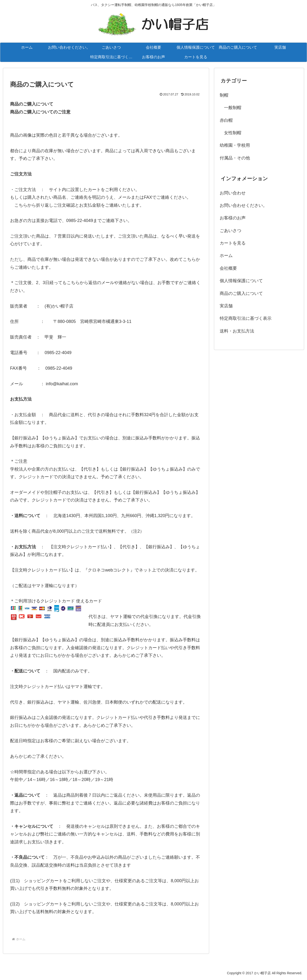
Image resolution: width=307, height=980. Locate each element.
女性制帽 (230, 133)
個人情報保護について (241, 281)
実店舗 (226, 306)
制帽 (224, 95)
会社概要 (228, 268)
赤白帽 (226, 120)
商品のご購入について (241, 293)
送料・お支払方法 (237, 331)
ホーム (226, 256)
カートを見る (233, 243)
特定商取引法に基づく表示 (246, 318)
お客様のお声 (233, 218)
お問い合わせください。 (243, 205)
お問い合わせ (233, 193)
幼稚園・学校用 (235, 145)
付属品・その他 (235, 158)
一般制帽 (230, 108)
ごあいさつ (230, 231)
